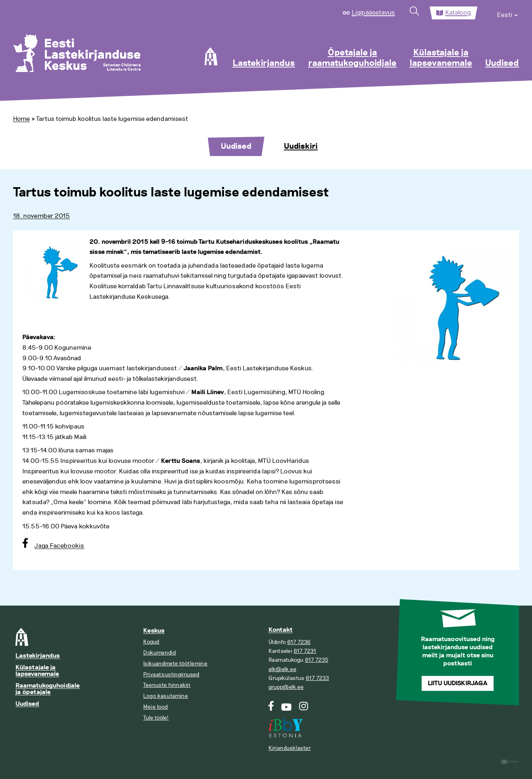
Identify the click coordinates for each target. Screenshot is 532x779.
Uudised (502, 63)
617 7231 (305, 651)
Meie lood (155, 707)
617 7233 (317, 678)
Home (21, 119)
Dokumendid (159, 653)
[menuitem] (508, 13)
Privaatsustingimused (171, 674)
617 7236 (299, 642)
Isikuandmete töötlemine (175, 664)
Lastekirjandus (264, 63)
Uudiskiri (301, 146)
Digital (510, 762)
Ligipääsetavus (373, 13)
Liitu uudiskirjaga (458, 683)
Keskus (154, 631)
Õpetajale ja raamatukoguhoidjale (352, 58)
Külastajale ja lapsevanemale (441, 58)
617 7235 (317, 660)
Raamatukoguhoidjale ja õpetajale (47, 689)
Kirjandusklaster (290, 748)
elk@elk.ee (282, 669)
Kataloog (458, 13)
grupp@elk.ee (286, 687)
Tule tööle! (156, 718)
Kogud (151, 642)
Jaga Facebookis (59, 546)
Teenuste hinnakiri (167, 685)
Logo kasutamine (166, 696)
